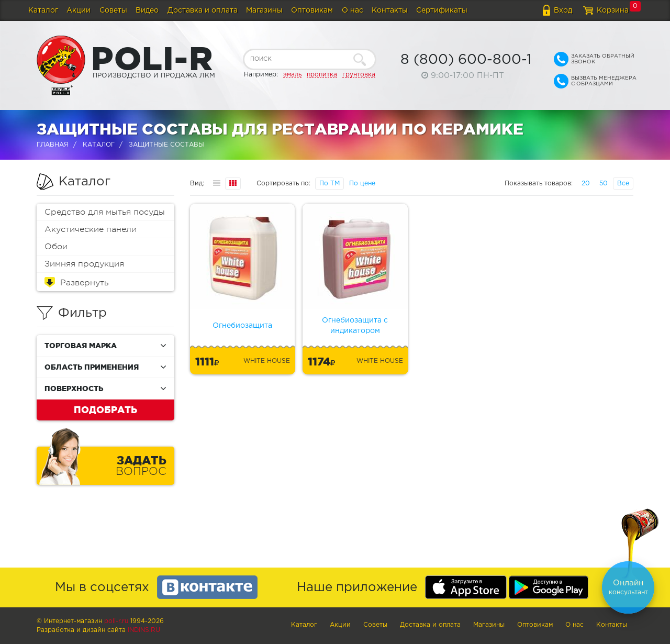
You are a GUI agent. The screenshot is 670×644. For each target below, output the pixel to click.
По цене (362, 184)
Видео (147, 10)
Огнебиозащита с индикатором (355, 326)
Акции (79, 10)
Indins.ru (144, 630)
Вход (563, 10)
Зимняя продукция (84, 264)
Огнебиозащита (242, 326)
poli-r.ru (116, 621)
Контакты (390, 10)
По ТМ (330, 184)
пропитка (322, 75)
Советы (113, 10)
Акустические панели (91, 229)
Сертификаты (442, 10)
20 (586, 184)
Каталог (43, 10)
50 (604, 184)
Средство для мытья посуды (105, 212)
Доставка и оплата (203, 10)
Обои (56, 247)
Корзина (613, 10)
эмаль (292, 75)
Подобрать (105, 409)
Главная (53, 145)
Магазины (264, 10)
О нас (353, 10)
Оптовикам (312, 10)
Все (623, 184)
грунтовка (359, 75)
